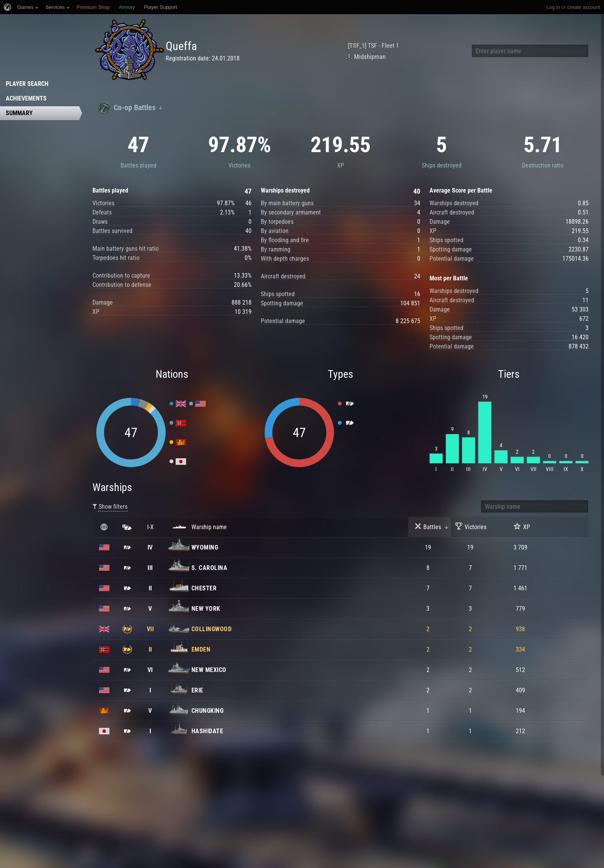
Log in (553, 7)
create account (584, 7)
